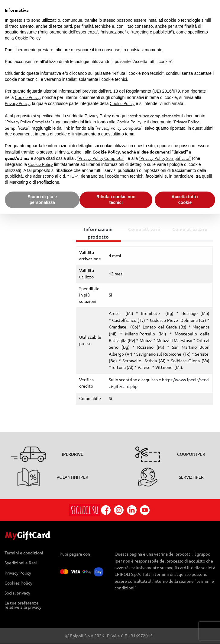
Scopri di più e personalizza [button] (42, 200)
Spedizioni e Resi (21, 563)
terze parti (63, 26)
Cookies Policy (18, 583)
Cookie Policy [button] (28, 38)
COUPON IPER (191, 454)
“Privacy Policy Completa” (28, 122)
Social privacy (17, 593)
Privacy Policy (18, 573)
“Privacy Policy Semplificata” (165, 158)
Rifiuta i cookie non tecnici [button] (116, 200)
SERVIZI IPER (191, 477)
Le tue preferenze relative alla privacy (23, 605)
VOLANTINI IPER (72, 477)
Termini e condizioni (24, 553)
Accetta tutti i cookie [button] (185, 200)
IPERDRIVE (73, 454)
